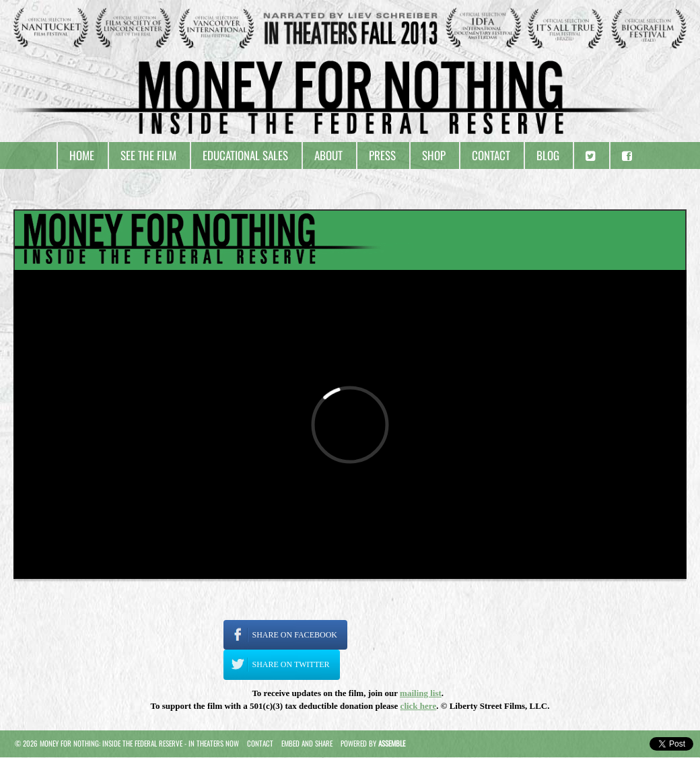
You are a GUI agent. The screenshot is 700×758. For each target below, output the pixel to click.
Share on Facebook (295, 635)
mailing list (421, 693)
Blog (548, 155)
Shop (434, 155)
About (328, 155)
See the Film (148, 155)
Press (382, 155)
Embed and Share (307, 743)
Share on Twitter (291, 664)
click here (419, 706)
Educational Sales (245, 155)
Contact (491, 155)
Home (82, 155)
